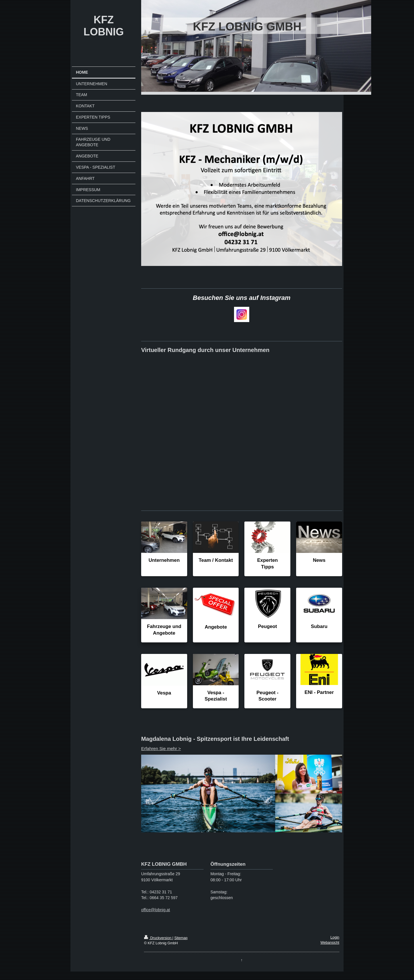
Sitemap (181, 938)
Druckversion (158, 938)
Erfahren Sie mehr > (161, 748)
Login (335, 937)
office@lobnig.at (156, 910)
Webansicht (330, 943)
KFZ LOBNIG (103, 26)
